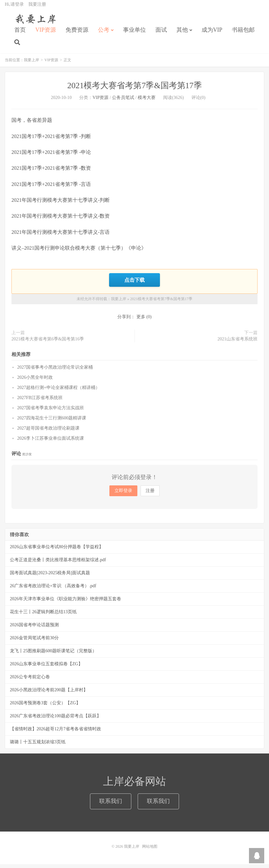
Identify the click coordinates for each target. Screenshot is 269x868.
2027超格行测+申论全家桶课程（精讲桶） (59, 391)
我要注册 (37, 8)
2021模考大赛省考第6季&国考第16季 (48, 343)
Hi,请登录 (14, 8)
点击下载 (134, 284)
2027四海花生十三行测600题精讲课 (52, 422)
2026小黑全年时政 (35, 381)
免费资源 (77, 34)
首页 (20, 34)
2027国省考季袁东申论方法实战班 (51, 412)
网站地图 (150, 850)
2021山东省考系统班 (238, 343)
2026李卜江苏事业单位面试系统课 (51, 442)
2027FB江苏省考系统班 (40, 401)
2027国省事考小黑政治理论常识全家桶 (55, 371)
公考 (104, 34)
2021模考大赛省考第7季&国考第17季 (134, 90)
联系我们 (111, 805)
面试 (161, 34)
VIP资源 (46, 34)
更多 (141, 321)
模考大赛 (147, 102)
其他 (182, 34)
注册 (150, 494)
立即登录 (123, 494)
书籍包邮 (243, 34)
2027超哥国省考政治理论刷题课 (48, 432)
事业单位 (134, 34)
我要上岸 (34, 23)
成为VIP (212, 34)
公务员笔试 (123, 102)
